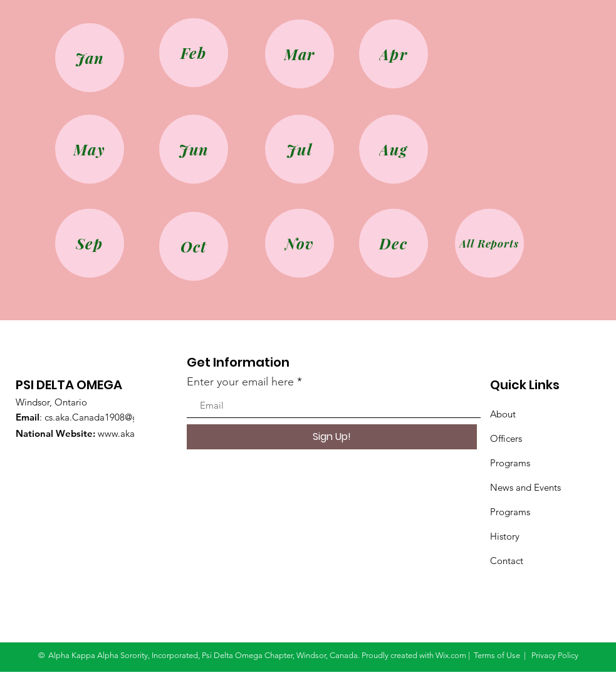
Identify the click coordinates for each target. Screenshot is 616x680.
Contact (507, 561)
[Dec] (394, 243)
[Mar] (300, 54)
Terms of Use (497, 655)
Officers (506, 438)
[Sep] (90, 243)
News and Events (525, 487)
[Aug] (394, 149)
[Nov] (300, 243)
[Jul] (300, 149)
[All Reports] (489, 243)
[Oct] (194, 246)
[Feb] (194, 53)
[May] (90, 149)
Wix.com (451, 655)
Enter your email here (240, 382)
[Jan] (90, 58)
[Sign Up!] (332, 437)
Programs (510, 463)
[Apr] (394, 54)
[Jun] (194, 149)
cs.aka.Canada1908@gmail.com (111, 417)
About (503, 414)
